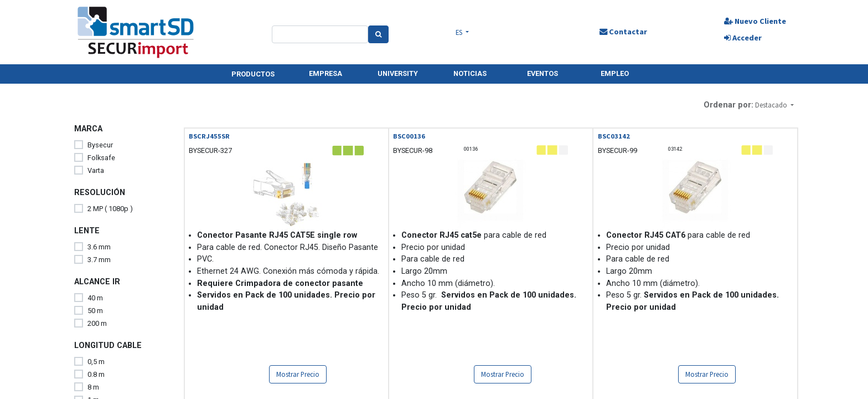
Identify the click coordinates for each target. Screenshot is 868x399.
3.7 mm (99, 260)
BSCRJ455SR (209, 136)
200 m (97, 323)
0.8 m (96, 374)
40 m (95, 298)
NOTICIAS (470, 73)
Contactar (622, 32)
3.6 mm (99, 247)
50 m (95, 311)
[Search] (379, 34)
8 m (93, 387)
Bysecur (100, 145)
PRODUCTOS (253, 74)
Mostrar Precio (298, 374)
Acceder (742, 38)
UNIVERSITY (398, 73)
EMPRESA (325, 73)
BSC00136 (409, 136)
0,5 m (96, 362)
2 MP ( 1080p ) (110, 209)
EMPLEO (615, 73)
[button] (774, 105)
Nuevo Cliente (754, 21)
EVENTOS (542, 73)
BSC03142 (614, 136)
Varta (96, 170)
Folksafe (101, 158)
